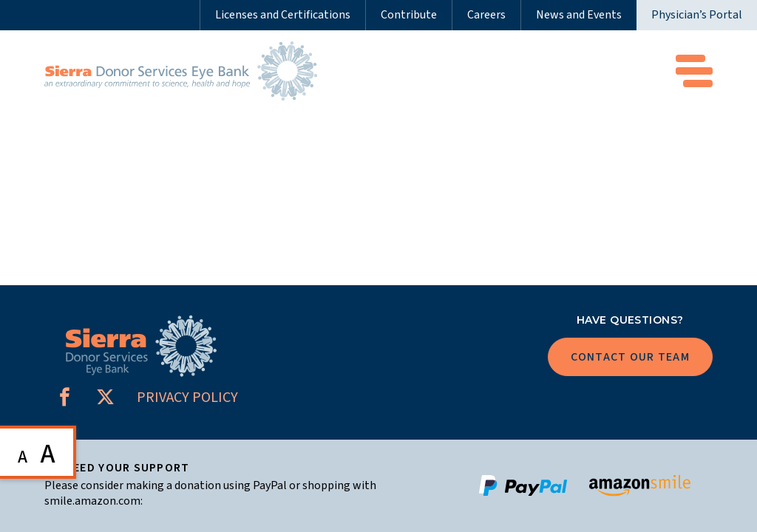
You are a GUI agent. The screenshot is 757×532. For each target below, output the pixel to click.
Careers (486, 15)
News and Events (579, 15)
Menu (694, 71)
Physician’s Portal (697, 15)
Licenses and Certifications (283, 15)
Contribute (409, 15)
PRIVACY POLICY (187, 398)
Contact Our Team (630, 357)
